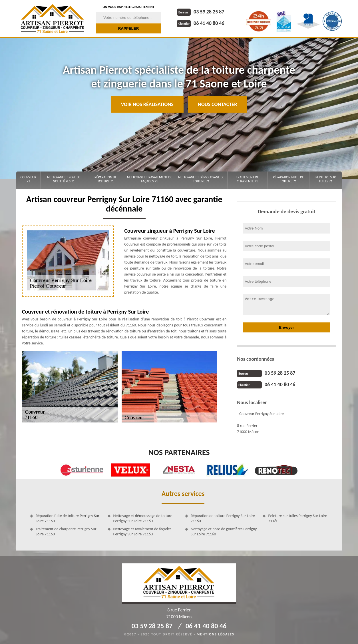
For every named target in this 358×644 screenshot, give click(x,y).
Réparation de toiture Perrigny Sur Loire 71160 (223, 518)
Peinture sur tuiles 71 (326, 179)
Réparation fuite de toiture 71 (288, 179)
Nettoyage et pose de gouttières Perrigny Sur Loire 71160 (224, 532)
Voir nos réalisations (147, 104)
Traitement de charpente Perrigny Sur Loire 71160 (66, 532)
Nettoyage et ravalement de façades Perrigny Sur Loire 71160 (142, 532)
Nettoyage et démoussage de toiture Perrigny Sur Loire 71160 (143, 518)
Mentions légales (216, 634)
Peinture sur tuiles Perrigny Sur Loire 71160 (298, 518)
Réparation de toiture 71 (106, 179)
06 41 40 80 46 (201, 23)
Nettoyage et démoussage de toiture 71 (201, 179)
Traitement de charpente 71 (248, 179)
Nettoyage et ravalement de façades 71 (150, 179)
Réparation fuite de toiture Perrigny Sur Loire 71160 (68, 518)
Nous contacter (217, 104)
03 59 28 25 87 (201, 12)
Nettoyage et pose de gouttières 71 (64, 179)
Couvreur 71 (28, 179)
